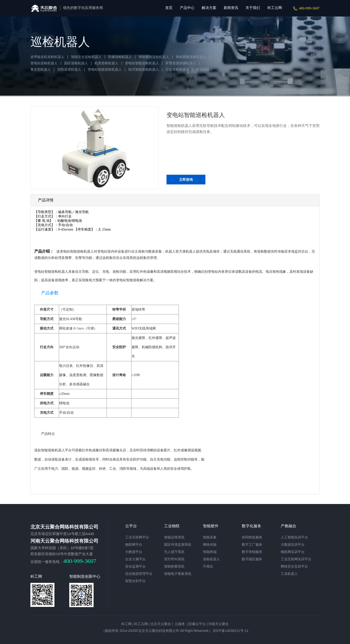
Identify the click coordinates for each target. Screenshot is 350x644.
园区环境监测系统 (178, 545)
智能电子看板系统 (178, 574)
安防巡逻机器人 (69, 69)
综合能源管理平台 (139, 574)
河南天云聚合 (219, 624)
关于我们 (253, 8)
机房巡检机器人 (106, 63)
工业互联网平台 (137, 537)
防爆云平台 (197, 624)
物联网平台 (134, 545)
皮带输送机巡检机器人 (47, 57)
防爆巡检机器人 (120, 57)
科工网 (126, 624)
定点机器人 (204, 69)
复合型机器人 (41, 69)
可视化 (208, 566)
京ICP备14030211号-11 (231, 631)
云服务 (179, 624)
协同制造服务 (252, 537)
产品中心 (187, 8)
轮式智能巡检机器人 (144, 69)
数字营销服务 (252, 552)
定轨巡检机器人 (177, 69)
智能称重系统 (174, 566)
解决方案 (209, 8)
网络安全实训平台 (294, 566)
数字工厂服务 (252, 545)
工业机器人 (289, 574)
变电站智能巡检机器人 (142, 63)
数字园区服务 (252, 559)
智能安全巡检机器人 (86, 57)
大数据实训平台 (293, 545)
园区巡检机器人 (76, 63)
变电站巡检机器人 (44, 63)
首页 (169, 8)
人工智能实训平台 (294, 537)
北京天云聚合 (161, 624)
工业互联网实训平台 (296, 559)
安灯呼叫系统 (174, 559)
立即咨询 (186, 180)
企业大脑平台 (135, 559)
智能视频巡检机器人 (154, 57)
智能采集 (210, 537)
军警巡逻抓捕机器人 (181, 63)
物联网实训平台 (293, 552)
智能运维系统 (174, 537)
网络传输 (210, 545)
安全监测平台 (135, 566)
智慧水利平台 (135, 581)
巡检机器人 (211, 559)
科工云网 (275, 8)
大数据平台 (134, 552)
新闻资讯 (231, 8)
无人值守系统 (174, 552)
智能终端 (210, 552)
